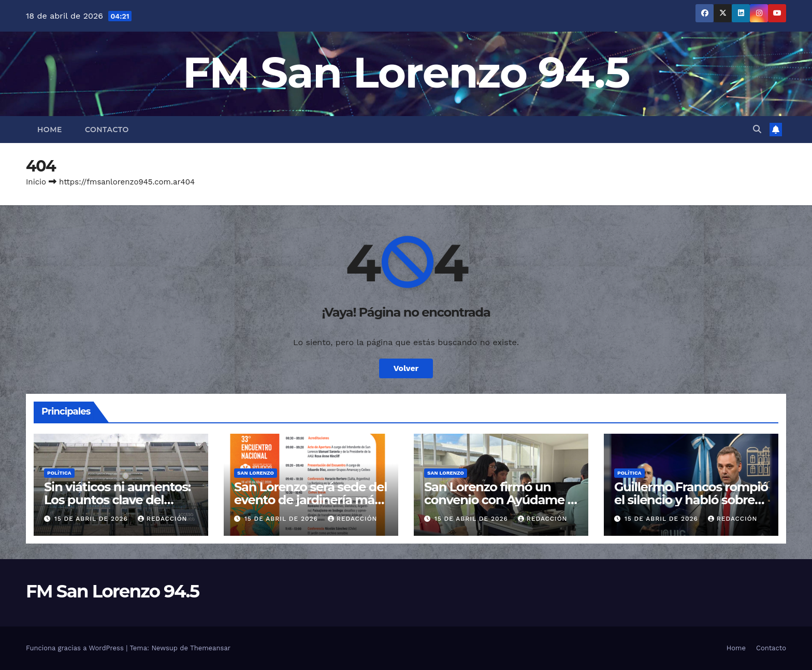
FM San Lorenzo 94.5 (406, 72)
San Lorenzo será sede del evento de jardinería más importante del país (310, 500)
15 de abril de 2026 (92, 519)
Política (59, 473)
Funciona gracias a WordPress (76, 648)
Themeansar (210, 648)
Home (50, 130)
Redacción (163, 519)
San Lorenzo (256, 473)
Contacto (107, 130)
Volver (406, 368)
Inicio (36, 182)
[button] (757, 129)
